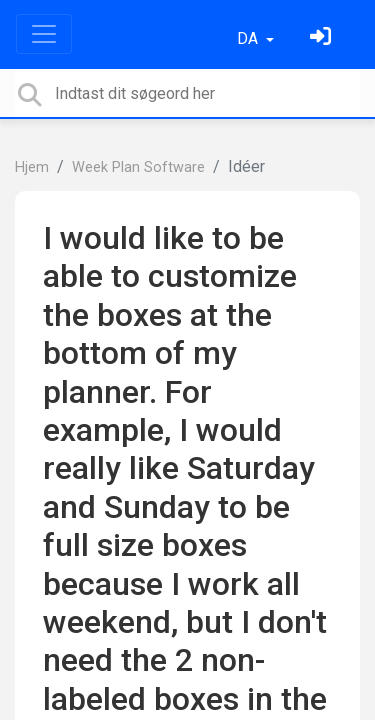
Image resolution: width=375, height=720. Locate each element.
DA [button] (249, 38)
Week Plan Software (138, 167)
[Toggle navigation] (44, 34)
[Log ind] (323, 38)
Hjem (32, 167)
